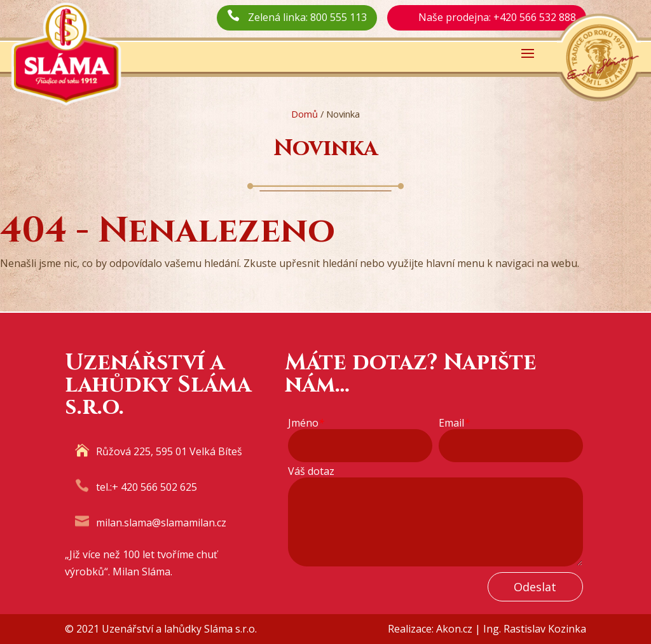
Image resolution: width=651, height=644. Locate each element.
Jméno (306, 423)
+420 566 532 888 (535, 17)
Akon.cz (454, 629)
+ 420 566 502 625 (154, 487)
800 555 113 (339, 17)
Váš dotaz (311, 471)
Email (454, 423)
